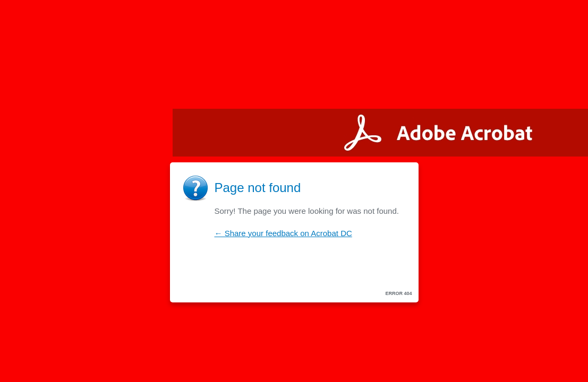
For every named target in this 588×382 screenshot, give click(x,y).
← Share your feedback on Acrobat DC (283, 233)
